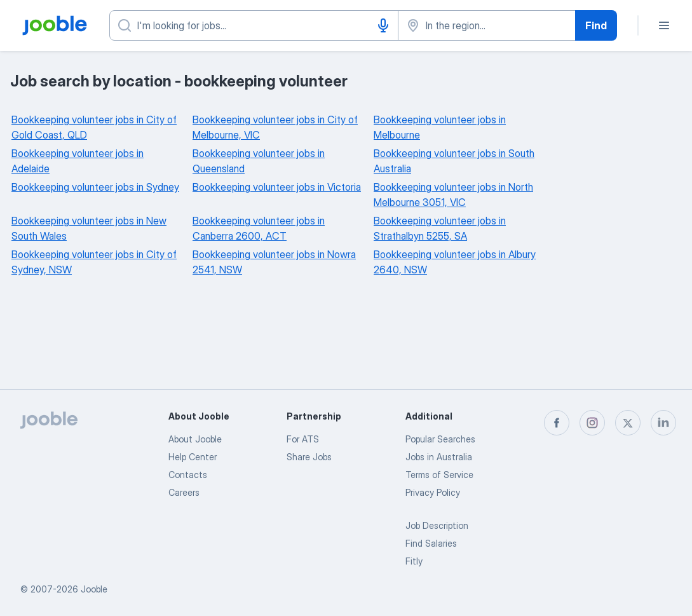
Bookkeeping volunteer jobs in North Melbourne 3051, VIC (453, 195)
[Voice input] (383, 25)
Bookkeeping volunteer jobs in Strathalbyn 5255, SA (440, 228)
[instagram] (592, 423)
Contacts (188, 475)
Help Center (193, 457)
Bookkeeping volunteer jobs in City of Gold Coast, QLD (94, 127)
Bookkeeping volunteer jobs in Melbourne (440, 127)
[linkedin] (663, 423)
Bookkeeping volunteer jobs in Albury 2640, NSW (455, 262)
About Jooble (195, 439)
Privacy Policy (433, 492)
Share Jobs (309, 457)
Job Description (437, 525)
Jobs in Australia (439, 457)
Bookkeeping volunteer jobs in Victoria (277, 187)
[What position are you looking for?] (254, 25)
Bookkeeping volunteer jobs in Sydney (95, 187)
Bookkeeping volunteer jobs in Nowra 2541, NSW (274, 262)
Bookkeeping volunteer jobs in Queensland (259, 161)
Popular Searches (440, 439)
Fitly (414, 561)
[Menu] (664, 25)
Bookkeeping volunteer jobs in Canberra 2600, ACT (259, 228)
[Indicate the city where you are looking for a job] (487, 25)
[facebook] (557, 423)
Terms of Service (439, 475)
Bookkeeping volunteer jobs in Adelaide (78, 161)
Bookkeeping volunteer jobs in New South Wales (89, 228)
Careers (184, 492)
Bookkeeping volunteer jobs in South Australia (454, 161)
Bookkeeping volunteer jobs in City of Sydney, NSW (94, 262)
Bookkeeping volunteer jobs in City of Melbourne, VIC (275, 127)
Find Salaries (431, 543)
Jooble (94, 589)
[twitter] (628, 423)
